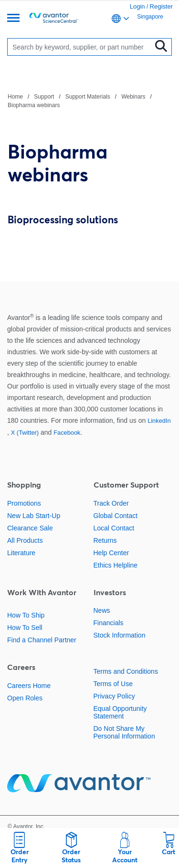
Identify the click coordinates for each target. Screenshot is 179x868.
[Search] (82, 47)
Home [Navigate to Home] (15, 97)
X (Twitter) (25, 433)
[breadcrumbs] (89, 100)
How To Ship (26, 615)
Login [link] (137, 6)
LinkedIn (159, 421)
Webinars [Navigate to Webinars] (133, 97)
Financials (109, 623)
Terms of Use (113, 684)
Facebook (67, 433)
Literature (21, 553)
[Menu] (13, 19)
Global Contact (116, 516)
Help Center (111, 553)
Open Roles (25, 698)
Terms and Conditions (126, 671)
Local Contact (114, 528)
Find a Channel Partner (42, 640)
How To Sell (25, 628)
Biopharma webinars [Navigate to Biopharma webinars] (34, 105)
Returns (105, 540)
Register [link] (161, 6)
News (102, 610)
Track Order (111, 503)
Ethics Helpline (116, 565)
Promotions (24, 503)
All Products (25, 540)
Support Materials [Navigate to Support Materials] (88, 97)
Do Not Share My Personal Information (124, 732)
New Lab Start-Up (34, 516)
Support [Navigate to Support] (44, 97)
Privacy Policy (114, 696)
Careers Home (29, 686)
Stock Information (120, 635)
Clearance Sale (30, 528)
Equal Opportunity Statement (120, 712)
